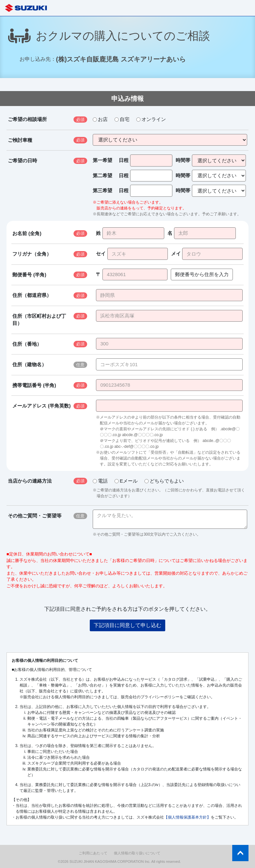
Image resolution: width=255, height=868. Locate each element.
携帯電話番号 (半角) (34, 385)
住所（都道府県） (32, 295)
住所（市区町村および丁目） (39, 320)
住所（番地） (27, 344)
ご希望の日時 (22, 160)
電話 (100, 481)
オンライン (151, 119)
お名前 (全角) (27, 233)
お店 (100, 119)
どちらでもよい (164, 481)
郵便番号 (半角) (29, 275)
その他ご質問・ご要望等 (35, 516)
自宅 (122, 119)
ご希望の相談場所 (27, 119)
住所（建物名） (29, 364)
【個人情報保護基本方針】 (187, 817)
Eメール (126, 481)
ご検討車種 (20, 140)
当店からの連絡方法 (30, 481)
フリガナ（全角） (32, 254)
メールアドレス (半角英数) (41, 406)
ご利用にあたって (93, 853)
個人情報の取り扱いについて (137, 853)
